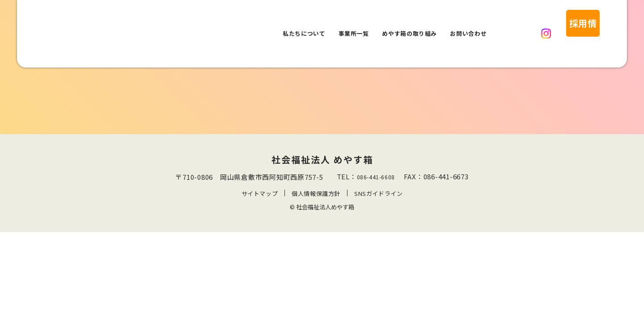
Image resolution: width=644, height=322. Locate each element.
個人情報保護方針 (316, 193)
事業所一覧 (354, 23)
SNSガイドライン (379, 193)
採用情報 (563, 23)
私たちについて (304, 23)
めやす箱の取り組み (409, 23)
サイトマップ (259, 193)
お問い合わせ (468, 23)
